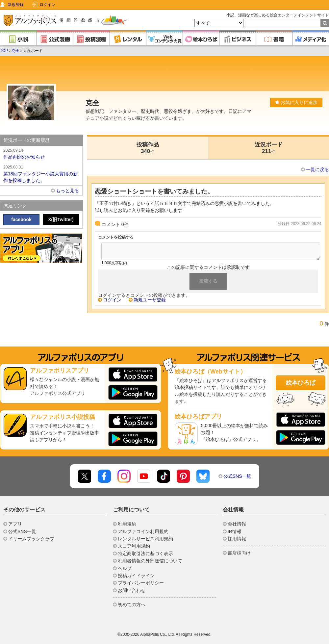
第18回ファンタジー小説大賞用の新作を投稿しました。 (41, 173)
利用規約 (127, 524)
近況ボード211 (269, 148)
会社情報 (237, 524)
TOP (4, 51)
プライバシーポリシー (141, 583)
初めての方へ (132, 605)
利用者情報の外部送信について (150, 561)
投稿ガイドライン (136, 576)
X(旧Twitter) (61, 219)
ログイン (47, 5)
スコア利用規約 (134, 546)
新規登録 (16, 5)
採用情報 (237, 539)
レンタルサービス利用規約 (145, 539)
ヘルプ (125, 568)
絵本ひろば (301, 383)
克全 (15, 51)
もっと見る (67, 191)
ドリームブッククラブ (31, 539)
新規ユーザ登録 (150, 300)
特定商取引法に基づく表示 (145, 554)
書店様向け (239, 553)
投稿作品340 (148, 148)
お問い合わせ (132, 590)
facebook (21, 219)
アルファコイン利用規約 (143, 531)
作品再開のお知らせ (41, 153)
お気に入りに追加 (296, 102)
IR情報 (235, 531)
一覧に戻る (317, 169)
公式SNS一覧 (237, 476)
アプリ (15, 524)
